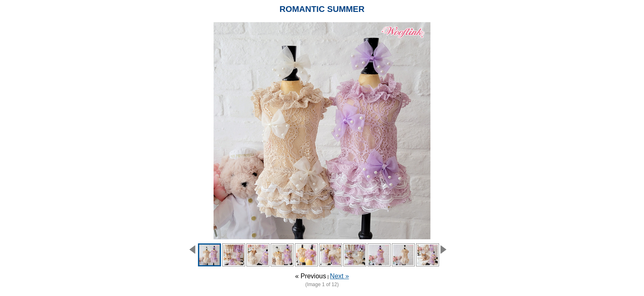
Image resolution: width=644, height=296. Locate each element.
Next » (339, 276)
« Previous (310, 276)
